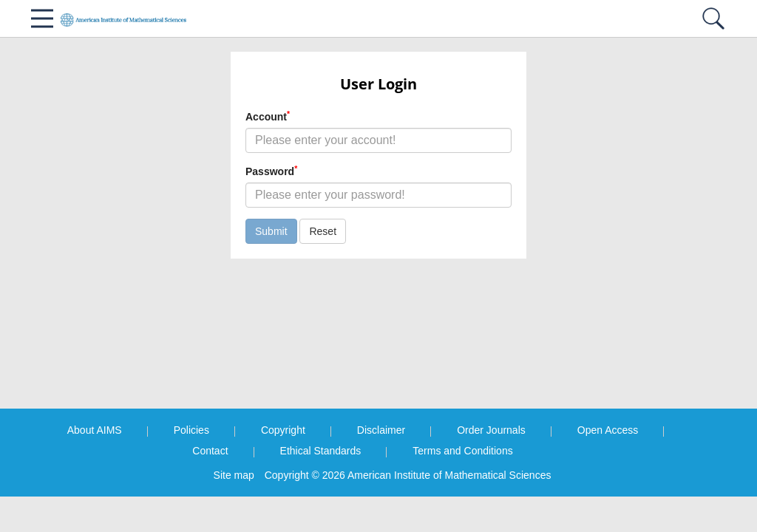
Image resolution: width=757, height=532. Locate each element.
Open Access (608, 430)
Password (271, 171)
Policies (191, 430)
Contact (210, 451)
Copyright (283, 430)
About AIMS (95, 430)
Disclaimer (381, 430)
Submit (271, 231)
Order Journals (491, 430)
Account (268, 116)
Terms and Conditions (462, 451)
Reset (323, 231)
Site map (234, 475)
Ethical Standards (321, 451)
